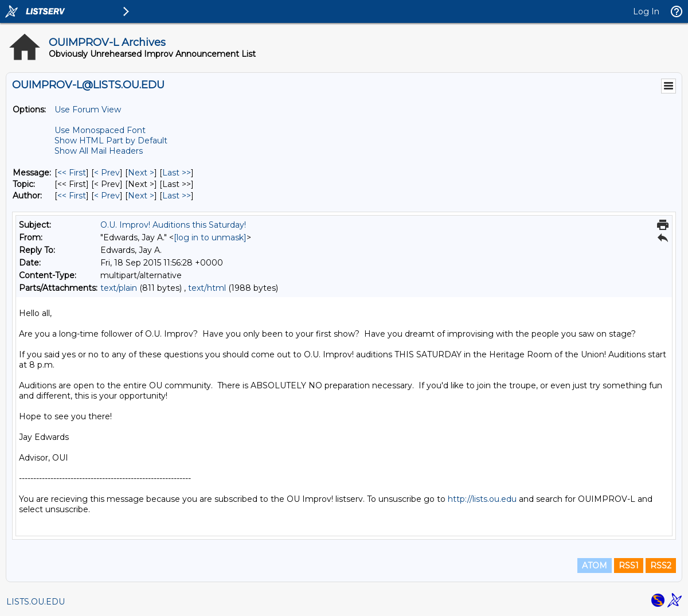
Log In (646, 11)
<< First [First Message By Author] (72, 196)
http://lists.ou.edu (482, 499)
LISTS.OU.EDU (36, 602)
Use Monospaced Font (100, 130)
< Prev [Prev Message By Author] (107, 196)
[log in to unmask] (210, 237)
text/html (207, 288)
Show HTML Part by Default (111, 141)
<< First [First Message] (72, 173)
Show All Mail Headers (99, 151)
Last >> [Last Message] (177, 173)
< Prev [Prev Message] (107, 173)
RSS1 (629, 566)
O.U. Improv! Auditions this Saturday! (173, 225)
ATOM (595, 566)
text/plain (119, 288)
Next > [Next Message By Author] (141, 196)
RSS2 (661, 566)
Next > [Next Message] (141, 173)
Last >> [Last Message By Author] (177, 196)
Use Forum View (88, 110)
